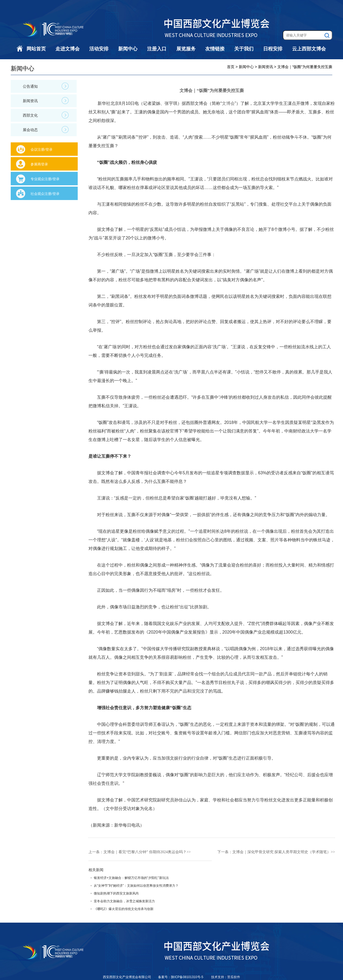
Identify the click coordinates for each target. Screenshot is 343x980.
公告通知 (46, 86)
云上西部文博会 (309, 49)
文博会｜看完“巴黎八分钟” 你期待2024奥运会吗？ (145, 852)
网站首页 (36, 49)
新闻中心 (128, 49)
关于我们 (244, 49)
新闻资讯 (46, 101)
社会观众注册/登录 (45, 194)
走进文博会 (68, 49)
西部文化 (46, 115)
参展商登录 (39, 164)
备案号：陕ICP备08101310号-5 (181, 977)
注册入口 (157, 49)
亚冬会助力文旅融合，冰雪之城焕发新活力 (124, 901)
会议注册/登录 (42, 149)
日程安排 (273, 49)
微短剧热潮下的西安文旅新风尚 (116, 893)
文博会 (228, 103)
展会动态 (46, 130)
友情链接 (215, 49)
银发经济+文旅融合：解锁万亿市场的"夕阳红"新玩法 (131, 878)
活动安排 (99, 49)
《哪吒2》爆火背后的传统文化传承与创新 (124, 909)
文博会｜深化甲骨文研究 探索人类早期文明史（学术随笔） (282, 852)
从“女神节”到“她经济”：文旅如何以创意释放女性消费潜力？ (136, 886)
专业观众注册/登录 (45, 179)
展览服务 (186, 49)
